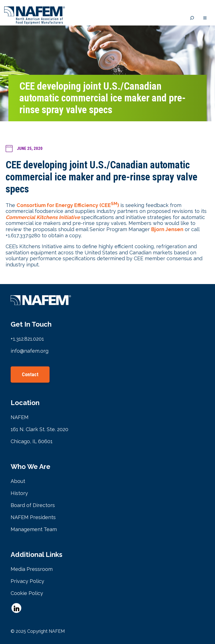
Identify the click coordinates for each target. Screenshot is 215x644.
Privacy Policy (27, 581)
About (18, 481)
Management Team (34, 529)
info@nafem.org (30, 351)
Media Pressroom (32, 569)
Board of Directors (33, 505)
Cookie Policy (27, 593)
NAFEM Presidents (33, 517)
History (19, 493)
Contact (30, 374)
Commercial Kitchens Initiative (43, 217)
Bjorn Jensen (167, 229)
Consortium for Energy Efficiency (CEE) (68, 205)
